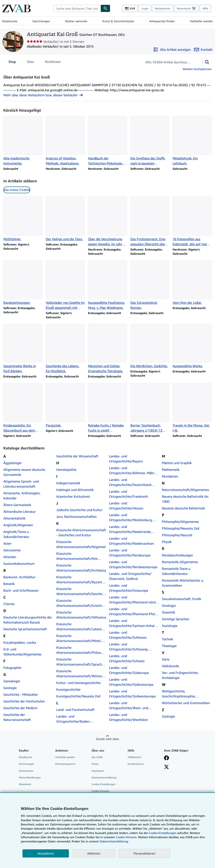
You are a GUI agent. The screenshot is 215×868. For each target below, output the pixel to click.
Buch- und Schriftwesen (21, 590)
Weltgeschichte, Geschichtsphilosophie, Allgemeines (179, 694)
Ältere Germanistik (17, 505)
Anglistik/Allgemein (18, 525)
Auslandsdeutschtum (19, 564)
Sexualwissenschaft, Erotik (182, 599)
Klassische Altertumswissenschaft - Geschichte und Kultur (81, 533)
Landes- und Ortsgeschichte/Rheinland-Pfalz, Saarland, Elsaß (133, 612)
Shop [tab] (12, 63)
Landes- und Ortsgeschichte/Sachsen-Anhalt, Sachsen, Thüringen (133, 623)
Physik (167, 542)
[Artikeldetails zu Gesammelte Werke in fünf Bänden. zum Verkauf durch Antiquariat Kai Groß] (23, 349)
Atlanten (10, 557)
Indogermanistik (68, 483)
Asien (7, 543)
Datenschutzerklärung (104, 777)
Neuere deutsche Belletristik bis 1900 (185, 499)
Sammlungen (41, 21)
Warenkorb (25, 784)
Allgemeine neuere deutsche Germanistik (24, 472)
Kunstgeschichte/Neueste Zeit (78, 696)
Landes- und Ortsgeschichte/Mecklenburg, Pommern (131, 518)
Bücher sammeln (76, 21)
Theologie (169, 646)
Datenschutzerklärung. (114, 841)
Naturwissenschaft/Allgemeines (186, 490)
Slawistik (168, 612)
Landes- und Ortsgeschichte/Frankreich (128, 494)
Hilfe (205, 8)
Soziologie (170, 626)
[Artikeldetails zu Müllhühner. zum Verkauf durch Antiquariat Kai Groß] (23, 219)
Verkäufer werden (201, 21)
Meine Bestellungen (30, 777)
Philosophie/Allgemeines (180, 522)
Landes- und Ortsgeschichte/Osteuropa (128, 588)
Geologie (10, 688)
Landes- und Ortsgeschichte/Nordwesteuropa (133, 564)
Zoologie (168, 716)
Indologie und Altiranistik (75, 490)
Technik (167, 639)
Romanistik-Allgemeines (180, 562)
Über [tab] (30, 63)
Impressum (98, 771)
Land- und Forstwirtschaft (75, 710)
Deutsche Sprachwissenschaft (25, 629)
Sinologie (169, 606)
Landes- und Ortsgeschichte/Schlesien (128, 635)
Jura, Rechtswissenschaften (76, 517)
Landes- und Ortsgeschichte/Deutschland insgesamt (130, 482)
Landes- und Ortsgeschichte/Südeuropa (129, 670)
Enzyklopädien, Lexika (20, 642)
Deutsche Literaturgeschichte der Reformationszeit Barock (28, 620)
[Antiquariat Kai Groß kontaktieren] (203, 50)
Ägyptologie (12, 463)
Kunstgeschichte (68, 689)
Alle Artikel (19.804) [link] (17, 190)
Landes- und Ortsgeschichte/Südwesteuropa (132, 694)
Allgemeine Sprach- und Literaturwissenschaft (21, 484)
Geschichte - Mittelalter (21, 694)
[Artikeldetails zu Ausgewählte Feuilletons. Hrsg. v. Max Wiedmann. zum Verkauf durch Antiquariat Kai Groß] (107, 285)
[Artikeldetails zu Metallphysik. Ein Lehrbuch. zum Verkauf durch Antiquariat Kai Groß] (192, 141)
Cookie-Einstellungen (162, 833)
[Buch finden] (105, 8)
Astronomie (12, 550)
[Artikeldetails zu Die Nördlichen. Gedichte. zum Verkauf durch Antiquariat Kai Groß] (150, 346)
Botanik (9, 584)
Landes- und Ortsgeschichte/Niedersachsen (131, 541)
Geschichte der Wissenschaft (77, 456)
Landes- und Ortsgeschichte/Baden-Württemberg (81, 719)
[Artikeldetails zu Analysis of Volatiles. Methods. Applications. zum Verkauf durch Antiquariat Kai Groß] (65, 141)
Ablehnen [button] (94, 853)
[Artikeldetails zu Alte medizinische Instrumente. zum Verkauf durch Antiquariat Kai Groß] (23, 141)
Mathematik (171, 470)
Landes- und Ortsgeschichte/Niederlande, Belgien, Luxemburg (130, 529)
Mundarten (170, 476)
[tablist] (35, 62)
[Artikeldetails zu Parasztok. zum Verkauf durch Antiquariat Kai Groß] (65, 405)
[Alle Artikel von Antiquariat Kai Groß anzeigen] (172, 50)
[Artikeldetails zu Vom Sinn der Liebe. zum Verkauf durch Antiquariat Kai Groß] (192, 283)
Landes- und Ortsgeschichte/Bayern (126, 459)
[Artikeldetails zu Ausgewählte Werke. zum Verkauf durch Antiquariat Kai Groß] (192, 346)
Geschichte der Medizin (20, 708)
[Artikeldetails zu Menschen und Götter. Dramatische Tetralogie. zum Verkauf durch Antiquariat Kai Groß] (107, 349)
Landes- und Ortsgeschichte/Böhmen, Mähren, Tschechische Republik (134, 471)
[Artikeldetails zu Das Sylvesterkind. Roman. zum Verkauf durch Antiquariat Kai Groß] (150, 285)
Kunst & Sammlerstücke (118, 21)
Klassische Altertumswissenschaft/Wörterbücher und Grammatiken (81, 674)
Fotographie (12, 668)
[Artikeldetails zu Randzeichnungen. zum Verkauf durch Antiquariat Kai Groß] (23, 283)
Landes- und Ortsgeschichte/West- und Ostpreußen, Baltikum (128, 706)
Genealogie (12, 681)
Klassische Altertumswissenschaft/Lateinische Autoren (81, 627)
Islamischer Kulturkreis (73, 496)
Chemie (9, 604)
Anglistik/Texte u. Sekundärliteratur (16, 534)
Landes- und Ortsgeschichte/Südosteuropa (131, 682)
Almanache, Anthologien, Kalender (22, 496)
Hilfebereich (134, 757)
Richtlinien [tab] (53, 63)
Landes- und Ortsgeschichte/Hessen (126, 506)
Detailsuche (10, 21)
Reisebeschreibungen (177, 555)
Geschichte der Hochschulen (24, 701)
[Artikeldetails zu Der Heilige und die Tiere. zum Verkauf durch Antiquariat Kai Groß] (65, 219)
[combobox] (77, 8)
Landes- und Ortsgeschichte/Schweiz (127, 658)
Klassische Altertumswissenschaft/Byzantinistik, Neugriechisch (81, 580)
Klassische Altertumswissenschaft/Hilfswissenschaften (81, 615)
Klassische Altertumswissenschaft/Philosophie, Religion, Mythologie (81, 650)
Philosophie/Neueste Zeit (181, 528)
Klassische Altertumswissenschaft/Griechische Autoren (81, 603)
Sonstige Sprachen (176, 619)
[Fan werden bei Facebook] (166, 758)
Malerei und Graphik (177, 463)
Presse (95, 764)
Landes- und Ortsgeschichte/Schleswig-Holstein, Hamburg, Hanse (129, 647)
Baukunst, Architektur (19, 577)
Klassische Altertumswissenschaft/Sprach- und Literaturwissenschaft (80, 662)
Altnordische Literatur (20, 512)
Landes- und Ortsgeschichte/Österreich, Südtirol (130, 576)
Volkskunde (170, 666)
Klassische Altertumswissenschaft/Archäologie (81, 568)
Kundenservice (136, 764)
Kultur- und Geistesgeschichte (78, 683)
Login (145, 8)
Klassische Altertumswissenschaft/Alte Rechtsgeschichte (77, 556)
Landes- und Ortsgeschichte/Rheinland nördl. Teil (133, 600)
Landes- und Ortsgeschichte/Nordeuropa (130, 553)
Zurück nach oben (107, 739)
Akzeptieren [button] (46, 853)
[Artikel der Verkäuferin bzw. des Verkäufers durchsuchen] (168, 62)
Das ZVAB (97, 757)
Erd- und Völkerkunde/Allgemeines (22, 652)
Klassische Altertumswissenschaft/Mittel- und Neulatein (79, 638)
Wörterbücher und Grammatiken (186, 703)
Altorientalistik (14, 518)
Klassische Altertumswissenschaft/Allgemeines (81, 544)
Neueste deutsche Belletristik (183, 508)
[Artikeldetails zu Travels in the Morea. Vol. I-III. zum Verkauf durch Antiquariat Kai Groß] (192, 408)
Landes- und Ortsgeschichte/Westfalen (128, 717)
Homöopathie (66, 470)
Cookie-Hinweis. (127, 837)
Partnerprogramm (65, 764)
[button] (207, 62)
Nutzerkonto (163, 8)
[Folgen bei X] (166, 767)
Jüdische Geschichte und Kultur (79, 510)
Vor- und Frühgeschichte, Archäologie (180, 675)
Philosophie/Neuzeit (177, 535)
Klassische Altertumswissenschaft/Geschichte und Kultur (81, 591)
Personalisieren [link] (144, 853)
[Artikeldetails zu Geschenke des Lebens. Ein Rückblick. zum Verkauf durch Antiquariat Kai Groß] (65, 349)
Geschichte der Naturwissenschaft (17, 717)
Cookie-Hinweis (100, 791)
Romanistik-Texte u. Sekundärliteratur (176, 571)
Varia (166, 659)
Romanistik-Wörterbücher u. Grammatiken (183, 583)
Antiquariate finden (162, 21)
